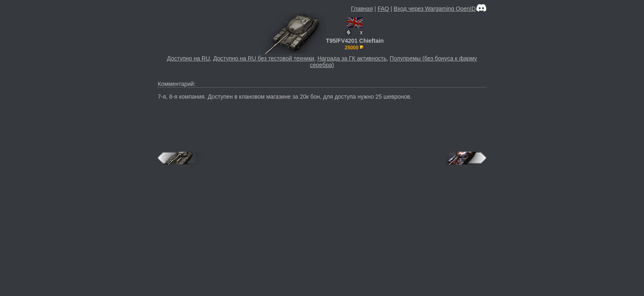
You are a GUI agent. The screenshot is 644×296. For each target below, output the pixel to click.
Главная (362, 9)
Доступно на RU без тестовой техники (264, 58)
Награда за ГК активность (352, 58)
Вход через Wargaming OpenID (435, 9)
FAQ (383, 9)
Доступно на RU (188, 58)
